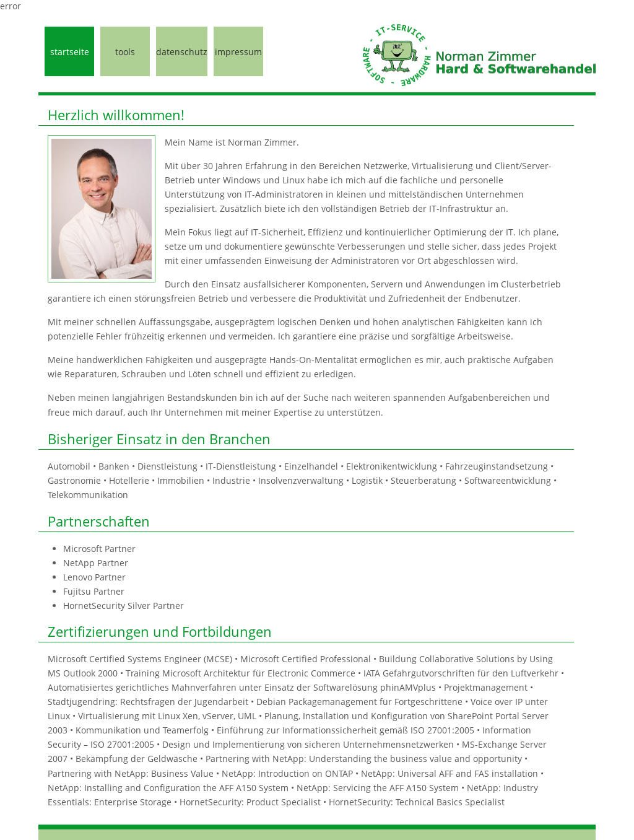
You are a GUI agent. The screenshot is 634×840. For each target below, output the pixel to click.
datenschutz (182, 52)
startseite (70, 52)
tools (125, 52)
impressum (238, 52)
